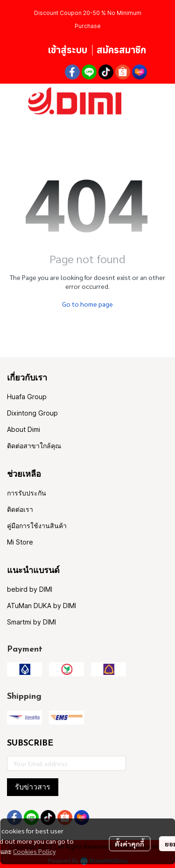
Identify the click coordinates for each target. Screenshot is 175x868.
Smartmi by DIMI (31, 622)
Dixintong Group (32, 413)
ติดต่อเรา (20, 509)
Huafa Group (27, 397)
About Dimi (24, 429)
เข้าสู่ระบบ (67, 50)
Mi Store (20, 542)
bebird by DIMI (30, 589)
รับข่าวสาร (33, 787)
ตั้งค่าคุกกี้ (129, 844)
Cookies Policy (34, 851)
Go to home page (87, 304)
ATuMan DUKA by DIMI (42, 606)
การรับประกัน (27, 493)
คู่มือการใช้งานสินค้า (37, 526)
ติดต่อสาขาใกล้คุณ (34, 446)
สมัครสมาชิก (121, 50)
